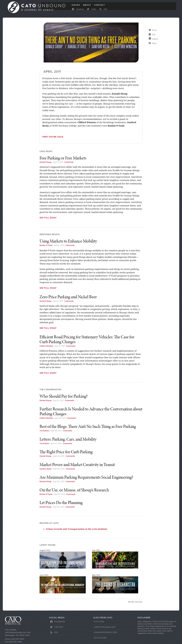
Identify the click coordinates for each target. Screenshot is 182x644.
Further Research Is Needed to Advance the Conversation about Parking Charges (91, 411)
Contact (99, 7)
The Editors (44, 431)
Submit (155, 39)
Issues (76, 7)
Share (154, 43)
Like (154, 34)
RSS (103, 12)
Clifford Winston (46, 346)
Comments (69, 162)
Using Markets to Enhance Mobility (68, 241)
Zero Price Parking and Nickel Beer (68, 297)
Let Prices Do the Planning (61, 503)
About (87, 7)
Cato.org (99, 622)
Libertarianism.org (105, 627)
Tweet (154, 30)
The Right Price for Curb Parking (66, 452)
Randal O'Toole (46, 245)
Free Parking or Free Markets (63, 158)
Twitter (91, 12)
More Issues (135, 602)
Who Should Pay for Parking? (64, 396)
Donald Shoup (45, 162)
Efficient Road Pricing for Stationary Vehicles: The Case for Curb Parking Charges (87, 339)
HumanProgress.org (106, 632)
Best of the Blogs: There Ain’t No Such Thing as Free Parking (88, 426)
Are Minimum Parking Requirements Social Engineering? (86, 477)
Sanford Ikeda (45, 301)
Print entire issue (53, 137)
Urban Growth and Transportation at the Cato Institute (77, 529)
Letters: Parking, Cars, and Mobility (68, 439)
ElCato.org (100, 638)
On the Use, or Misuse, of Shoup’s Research (74, 490)
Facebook (78, 12)
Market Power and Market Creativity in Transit (77, 465)
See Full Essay (48, 218)
